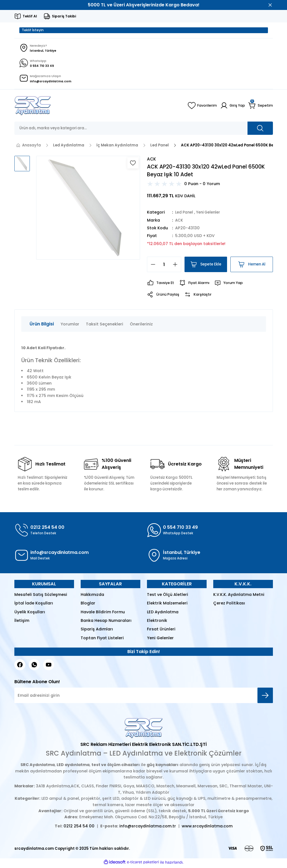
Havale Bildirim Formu (103, 614)
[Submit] (265, 697)
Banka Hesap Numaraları (106, 622)
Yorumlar (70, 326)
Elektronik (157, 622)
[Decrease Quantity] (151, 266)
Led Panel (185, 214)
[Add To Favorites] (133, 165)
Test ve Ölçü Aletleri (168, 596)
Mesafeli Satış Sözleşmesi (41, 596)
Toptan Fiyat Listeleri (102, 640)
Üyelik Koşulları (30, 614)
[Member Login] (232, 107)
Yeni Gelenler (211, 214)
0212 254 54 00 (79, 828)
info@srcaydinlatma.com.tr (148, 828)
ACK (179, 222)
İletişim (22, 622)
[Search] (144, 130)
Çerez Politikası (229, 605)
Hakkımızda (92, 596)
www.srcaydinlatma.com (207, 828)
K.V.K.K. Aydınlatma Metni (239, 596)
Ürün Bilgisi (42, 326)
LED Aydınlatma (163, 614)
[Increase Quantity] (177, 266)
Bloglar (88, 605)
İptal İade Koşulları (34, 605)
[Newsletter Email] (144, 697)
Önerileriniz (141, 326)
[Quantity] (164, 266)
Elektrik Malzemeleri (167, 605)
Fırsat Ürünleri (161, 631)
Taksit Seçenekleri (105, 326)
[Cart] (261, 107)
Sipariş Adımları (97, 631)
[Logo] (33, 107)
